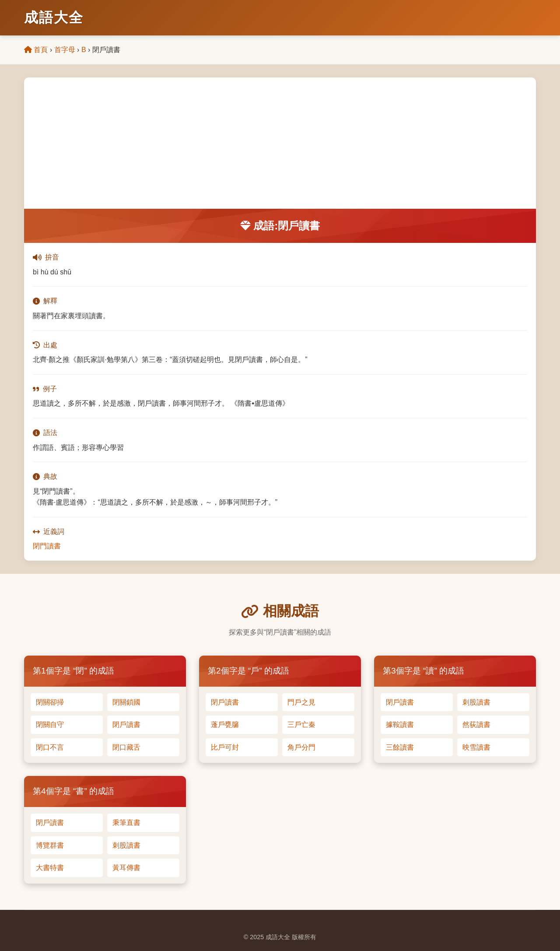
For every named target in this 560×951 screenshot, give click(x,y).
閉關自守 (50, 725)
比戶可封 (225, 747)
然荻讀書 (476, 725)
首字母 (65, 50)
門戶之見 (301, 702)
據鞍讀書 (400, 725)
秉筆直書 (126, 823)
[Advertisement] (280, 143)
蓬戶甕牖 (225, 725)
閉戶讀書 (126, 725)
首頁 (36, 50)
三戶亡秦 (301, 725)
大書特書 (50, 868)
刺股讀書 (476, 702)
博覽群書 (50, 845)
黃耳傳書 (126, 868)
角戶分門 (301, 747)
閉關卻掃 (50, 702)
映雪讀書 (476, 747)
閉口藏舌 (126, 747)
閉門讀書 (47, 546)
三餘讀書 (400, 747)
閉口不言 (50, 747)
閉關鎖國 (126, 702)
